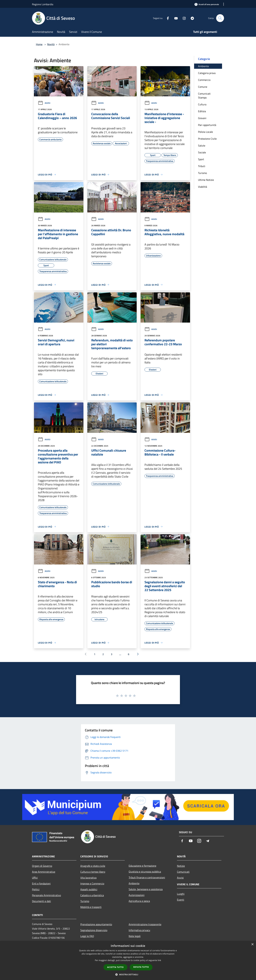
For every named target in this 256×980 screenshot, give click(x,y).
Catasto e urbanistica (92, 895)
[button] (128, 974)
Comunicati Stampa (204, 96)
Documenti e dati (41, 901)
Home (39, 44)
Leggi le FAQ (87, 936)
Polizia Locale (205, 132)
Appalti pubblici (89, 889)
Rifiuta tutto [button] (141, 967)
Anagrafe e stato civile (93, 866)
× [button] (252, 944)
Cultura (202, 104)
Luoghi (181, 894)
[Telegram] (191, 18)
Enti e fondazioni (41, 883)
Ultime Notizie (206, 180)
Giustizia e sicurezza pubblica (145, 872)
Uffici (35, 878)
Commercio (204, 80)
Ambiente (203, 66)
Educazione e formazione (142, 866)
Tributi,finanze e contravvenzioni (147, 877)
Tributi (202, 166)
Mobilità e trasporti (91, 907)
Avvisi (44, 103)
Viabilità (203, 187)
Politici (36, 889)
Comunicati (183, 872)
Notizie (181, 866)
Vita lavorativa (88, 878)
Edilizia (202, 111)
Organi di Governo (42, 866)
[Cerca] (220, 18)
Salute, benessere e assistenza (146, 889)
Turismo (202, 173)
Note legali (135, 936)
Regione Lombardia (43, 4)
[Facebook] (167, 18)
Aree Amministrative (44, 872)
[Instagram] (183, 18)
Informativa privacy (139, 930)
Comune (203, 87)
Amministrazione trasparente (145, 924)
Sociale (202, 152)
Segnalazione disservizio (94, 930)
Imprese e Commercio (92, 883)
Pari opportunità (207, 125)
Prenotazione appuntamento (96, 924)
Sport (201, 159)
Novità (51, 44)
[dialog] (128, 960)
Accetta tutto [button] (115, 967)
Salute (202, 146)
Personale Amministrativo (46, 895)
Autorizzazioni (137, 895)
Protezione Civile (207, 139)
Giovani (202, 118)
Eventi (181, 900)
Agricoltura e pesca (139, 901)
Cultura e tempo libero (93, 872)
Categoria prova (207, 73)
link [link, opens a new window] (159, 960)
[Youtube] (175, 18)
